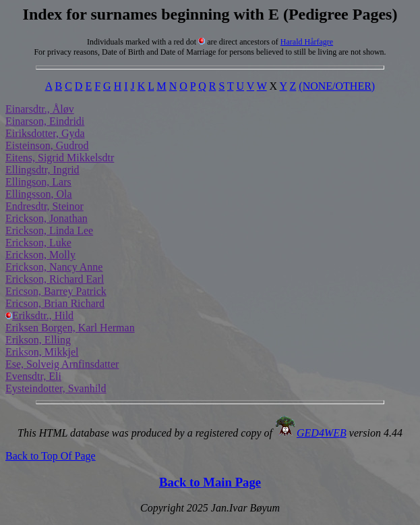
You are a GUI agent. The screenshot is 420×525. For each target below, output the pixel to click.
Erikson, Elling (38, 340)
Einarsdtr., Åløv (40, 109)
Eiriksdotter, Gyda (45, 133)
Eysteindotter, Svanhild (56, 388)
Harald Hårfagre (307, 42)
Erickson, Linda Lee (49, 230)
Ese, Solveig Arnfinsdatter (62, 364)
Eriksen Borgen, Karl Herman (70, 328)
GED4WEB (322, 433)
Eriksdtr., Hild (39, 315)
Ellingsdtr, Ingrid (42, 170)
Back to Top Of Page (51, 456)
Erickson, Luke (38, 243)
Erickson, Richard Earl (55, 279)
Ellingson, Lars (38, 182)
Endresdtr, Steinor (44, 206)
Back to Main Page (210, 482)
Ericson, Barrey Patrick (56, 291)
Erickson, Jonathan (47, 218)
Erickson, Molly (40, 255)
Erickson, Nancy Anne (54, 267)
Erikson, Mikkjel (42, 352)
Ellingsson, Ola (39, 194)
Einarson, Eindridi (45, 121)
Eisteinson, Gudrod (47, 145)
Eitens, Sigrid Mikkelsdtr (60, 158)
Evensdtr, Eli (33, 376)
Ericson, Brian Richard (55, 303)
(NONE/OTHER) (337, 86)
